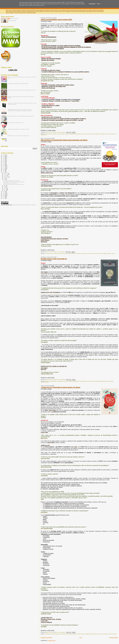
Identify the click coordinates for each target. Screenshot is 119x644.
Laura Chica (101, 634)
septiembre (6, 177)
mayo (5, 185)
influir (70, 254)
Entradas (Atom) (52, 640)
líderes (86, 254)
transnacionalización (45, 382)
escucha (67, 254)
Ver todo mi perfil (12, 21)
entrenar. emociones (81, 634)
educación (75, 634)
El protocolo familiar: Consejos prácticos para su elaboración (21, 116)
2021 (4, 162)
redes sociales (111, 134)
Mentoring (106, 634)
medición (106, 134)
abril (5, 187)
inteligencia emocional (94, 634)
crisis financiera (66, 381)
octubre (5, 176)
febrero (5, 189)
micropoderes (90, 254)
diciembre (6, 173)
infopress (73, 254)
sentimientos (109, 254)
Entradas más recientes (46, 638)
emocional (55, 254)
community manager (60, 134)
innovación (71, 134)
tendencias (111, 381)
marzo (5, 188)
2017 (4, 167)
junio (5, 179)
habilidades (87, 634)
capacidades (57, 634)
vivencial (113, 254)
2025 (4, 156)
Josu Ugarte (90, 381)
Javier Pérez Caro (14, 18)
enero (5, 190)
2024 (4, 158)
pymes (107, 381)
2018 (4, 166)
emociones (60, 254)
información (78, 254)
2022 (4, 160)
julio (5, 178)
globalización (77, 381)
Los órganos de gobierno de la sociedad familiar (18, 83)
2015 (4, 170)
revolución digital (103, 254)
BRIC (55, 381)
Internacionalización (77, 134)
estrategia (67, 134)
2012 (4, 192)
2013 (4, 172)
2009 (4, 196)
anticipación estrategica (49, 381)
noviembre (6, 175)
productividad (103, 381)
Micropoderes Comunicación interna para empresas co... (14, 182)
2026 (4, 155)
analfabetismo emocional (50, 634)
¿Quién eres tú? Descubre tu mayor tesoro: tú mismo (61, 387)
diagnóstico (71, 381)
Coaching (54, 134)
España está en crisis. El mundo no (54, 259)
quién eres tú (111, 634)
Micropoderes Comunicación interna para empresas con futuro (64, 140)
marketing (102, 134)
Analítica (46, 134)
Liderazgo (92, 134)
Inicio (81, 638)
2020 (4, 163)
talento (115, 634)
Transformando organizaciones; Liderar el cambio (19, 129)
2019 (4, 164)
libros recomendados (86, 134)
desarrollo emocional (68, 634)
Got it (99, 4)
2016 (4, 168)
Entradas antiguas (114, 638)
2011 (4, 193)
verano (45, 135)
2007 (4, 198)
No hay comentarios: (62, 132)
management (97, 134)
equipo (64, 254)
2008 (4, 197)
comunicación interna (49, 254)
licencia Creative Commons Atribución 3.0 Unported (24, 205)
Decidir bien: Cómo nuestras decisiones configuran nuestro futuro (22, 90)
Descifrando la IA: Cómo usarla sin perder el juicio (19, 136)
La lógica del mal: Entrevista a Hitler (16, 123)
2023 (4, 159)
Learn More (92, 4)
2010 (4, 194)
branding (50, 134)
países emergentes (96, 381)
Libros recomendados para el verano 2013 (56, 19)
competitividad (60, 381)
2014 (4, 171)
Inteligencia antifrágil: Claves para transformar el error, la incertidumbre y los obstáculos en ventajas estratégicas (20, 110)
